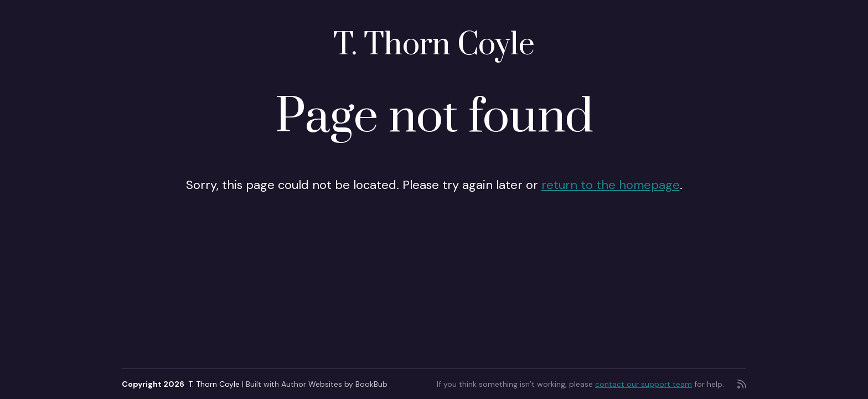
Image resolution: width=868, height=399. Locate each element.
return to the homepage (611, 185)
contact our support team (644, 384)
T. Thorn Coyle (434, 45)
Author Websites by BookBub (334, 384)
